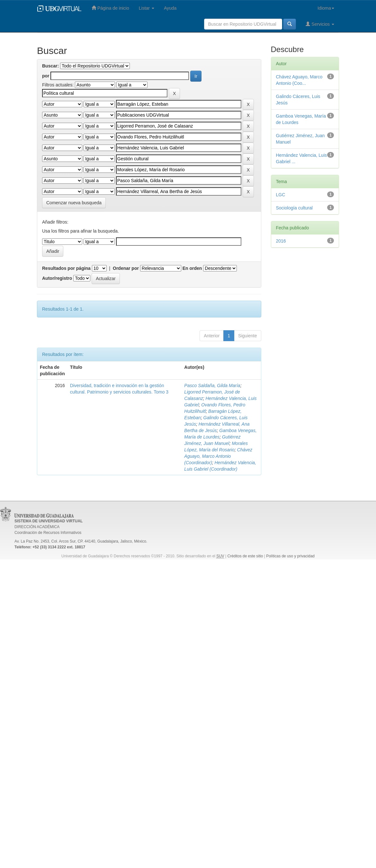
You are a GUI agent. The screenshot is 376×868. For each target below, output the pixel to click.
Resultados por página (66, 268)
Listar (147, 8)
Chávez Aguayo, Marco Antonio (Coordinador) (218, 456)
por (46, 76)
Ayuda (170, 8)
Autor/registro (57, 278)
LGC (281, 195)
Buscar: (50, 66)
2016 (281, 241)
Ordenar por (126, 268)
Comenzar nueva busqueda (74, 203)
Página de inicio (110, 8)
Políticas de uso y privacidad (290, 556)
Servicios (320, 24)
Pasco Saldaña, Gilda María (212, 385)
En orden (192, 268)
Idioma (326, 8)
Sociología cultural (294, 208)
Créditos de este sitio (245, 556)
